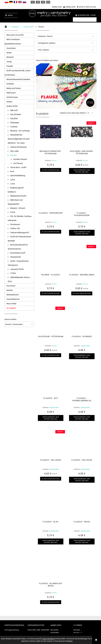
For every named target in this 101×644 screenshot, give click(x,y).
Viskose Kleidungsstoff (20, 233)
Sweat (9, 53)
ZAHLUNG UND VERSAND (38, 630)
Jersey (9, 62)
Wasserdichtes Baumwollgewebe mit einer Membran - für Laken (19, 139)
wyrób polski (85, 346)
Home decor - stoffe (18, 167)
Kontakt (77, 630)
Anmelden (55, 633)
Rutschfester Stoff (18, 253)
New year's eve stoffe (15, 35)
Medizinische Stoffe (18, 196)
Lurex (13, 184)
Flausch (13, 155)
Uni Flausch (18, 163)
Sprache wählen (10, 319)
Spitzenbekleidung (18, 176)
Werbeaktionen (13, 295)
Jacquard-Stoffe (17, 269)
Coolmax (14, 127)
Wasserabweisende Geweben (18, 79)
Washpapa (15, 123)
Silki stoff (14, 110)
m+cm (54, 160)
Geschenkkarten (13, 299)
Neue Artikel (11, 304)
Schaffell (14, 119)
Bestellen (55, 630)
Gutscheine (11, 48)
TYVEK (13, 273)
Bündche (10, 57)
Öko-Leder (14, 151)
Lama (13, 180)
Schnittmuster (12, 97)
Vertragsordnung (12, 630)
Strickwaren (15, 224)
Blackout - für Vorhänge (20, 131)
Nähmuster (11, 93)
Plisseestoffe (16, 257)
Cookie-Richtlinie (48, 639)
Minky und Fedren (14, 88)
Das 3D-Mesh (16, 114)
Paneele (10, 66)
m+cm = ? (78, 633)
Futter (13, 212)
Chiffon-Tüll (15, 228)
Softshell (10, 84)
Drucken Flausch (20, 159)
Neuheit (10, 290)
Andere (9, 102)
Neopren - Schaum (18, 208)
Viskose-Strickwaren (19, 147)
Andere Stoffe (12, 106)
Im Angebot (11, 308)
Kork (12, 171)
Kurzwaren (11, 286)
